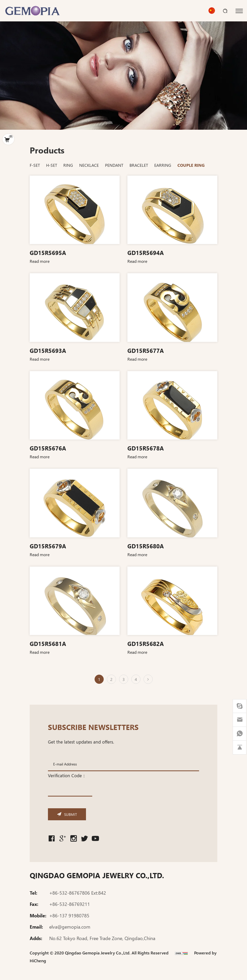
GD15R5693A (48, 350)
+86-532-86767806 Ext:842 (78, 894)
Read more (40, 261)
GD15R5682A (146, 643)
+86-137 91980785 (69, 916)
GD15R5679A (48, 546)
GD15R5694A (146, 252)
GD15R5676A (48, 448)
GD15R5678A (146, 448)
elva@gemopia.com (70, 928)
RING (68, 165)
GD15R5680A (146, 546)
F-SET (35, 165)
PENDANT (114, 165)
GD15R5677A (146, 350)
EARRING (163, 165)
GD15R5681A (48, 643)
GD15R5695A (48, 252)
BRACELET (139, 165)
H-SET (52, 165)
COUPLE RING (191, 165)
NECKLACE (89, 165)
